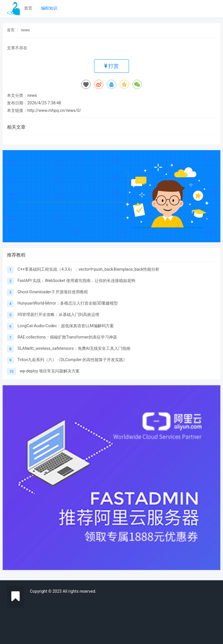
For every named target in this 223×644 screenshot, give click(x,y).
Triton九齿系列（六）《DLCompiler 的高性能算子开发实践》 (72, 360)
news (25, 30)
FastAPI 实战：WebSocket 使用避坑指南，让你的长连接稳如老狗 (76, 281)
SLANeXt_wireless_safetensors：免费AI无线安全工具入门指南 (74, 348)
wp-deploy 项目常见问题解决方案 (50, 371)
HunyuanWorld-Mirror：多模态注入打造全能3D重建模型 (68, 303)
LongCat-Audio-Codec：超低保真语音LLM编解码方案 (65, 326)
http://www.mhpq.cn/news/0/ (54, 110)
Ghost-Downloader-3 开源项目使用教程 (53, 292)
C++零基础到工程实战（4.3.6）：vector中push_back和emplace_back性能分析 (88, 269)
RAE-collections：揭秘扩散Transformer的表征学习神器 (67, 337)
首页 (28, 8)
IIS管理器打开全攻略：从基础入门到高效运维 (58, 314)
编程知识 (49, 8)
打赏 (111, 66)
